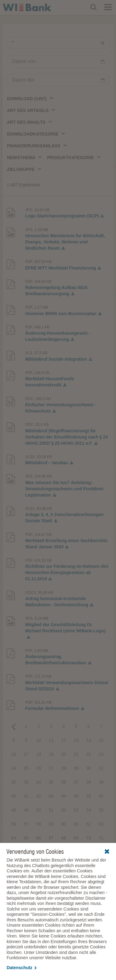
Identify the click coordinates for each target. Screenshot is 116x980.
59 (51, 824)
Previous (14, 726)
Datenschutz (21, 968)
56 (14, 824)
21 (76, 754)
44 (64, 796)
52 (64, 810)
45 (76, 796)
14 (89, 740)
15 (101, 740)
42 (39, 796)
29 (76, 768)
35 (51, 782)
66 (39, 838)
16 (14, 754)
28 (64, 768)
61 (76, 824)
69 (76, 838)
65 (26, 838)
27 (51, 768)
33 (26, 782)
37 (76, 782)
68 (64, 838)
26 (39, 768)
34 (39, 782)
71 (101, 838)
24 (14, 768)
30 (89, 768)
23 (101, 754)
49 (26, 810)
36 (64, 782)
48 (14, 810)
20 (64, 754)
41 (26, 796)
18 (39, 754)
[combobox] (30, 98)
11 (51, 740)
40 (14, 796)
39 (101, 782)
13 (76, 740)
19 (51, 754)
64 (14, 838)
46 (89, 796)
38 (89, 782)
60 (64, 824)
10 (39, 740)
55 (101, 810)
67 (51, 838)
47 (101, 796)
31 (101, 768)
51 (51, 810)
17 (26, 754)
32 (14, 782)
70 (89, 838)
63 (101, 824)
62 (89, 824)
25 (26, 768)
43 (51, 796)
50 (39, 810)
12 (64, 740)
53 (76, 810)
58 (39, 824)
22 (89, 754)
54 (89, 810)
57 (26, 824)
